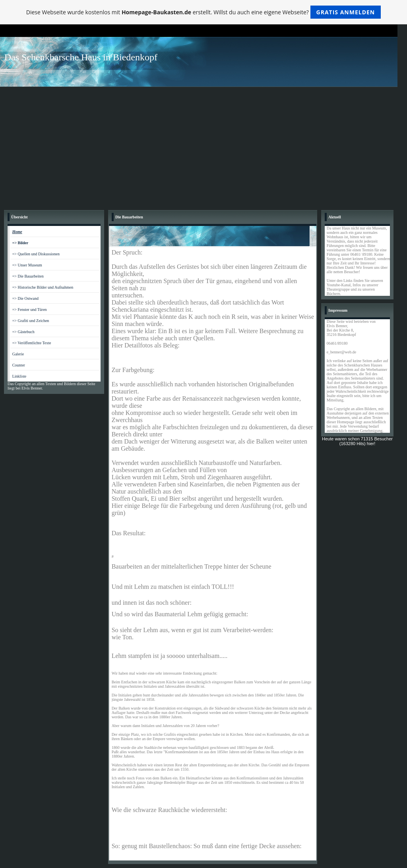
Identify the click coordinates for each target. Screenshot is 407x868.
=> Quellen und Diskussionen (36, 254)
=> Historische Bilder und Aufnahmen (43, 287)
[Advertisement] (203, 147)
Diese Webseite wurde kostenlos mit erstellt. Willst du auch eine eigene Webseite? (204, 12)
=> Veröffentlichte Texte (32, 343)
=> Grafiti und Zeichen (31, 321)
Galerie (18, 354)
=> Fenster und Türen (30, 310)
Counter (19, 365)
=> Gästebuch (23, 332)
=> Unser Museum (27, 265)
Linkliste (19, 376)
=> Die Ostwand (25, 298)
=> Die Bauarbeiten (28, 276)
